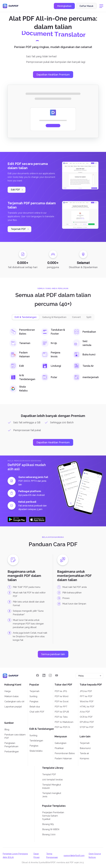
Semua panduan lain (53, 654)
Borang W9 (48, 824)
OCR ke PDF (86, 717)
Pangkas (34, 701)
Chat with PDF (37, 712)
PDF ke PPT (61, 707)
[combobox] (89, 676)
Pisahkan (59, 748)
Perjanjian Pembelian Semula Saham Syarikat (53, 816)
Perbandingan (12, 752)
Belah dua (35, 707)
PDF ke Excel (62, 701)
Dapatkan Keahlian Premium (53, 75)
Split (89, 317)
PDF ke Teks (61, 717)
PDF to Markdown (64, 722)
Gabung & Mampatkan (54, 317)
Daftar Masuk (86, 6)
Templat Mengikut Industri (52, 786)
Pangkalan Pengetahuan (11, 745)
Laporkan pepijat (13, 707)
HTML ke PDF (87, 707)
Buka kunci (85, 748)
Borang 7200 (49, 835)
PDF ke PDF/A (62, 727)
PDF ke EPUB (62, 712)
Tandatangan (36, 741)
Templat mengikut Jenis (52, 795)
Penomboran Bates (65, 753)
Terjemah (34, 691)
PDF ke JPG (61, 691)
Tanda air (84, 753)
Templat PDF (49, 774)
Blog (7, 730)
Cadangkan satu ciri (14, 701)
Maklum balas (12, 696)
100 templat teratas (53, 780)
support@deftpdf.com (74, 856)
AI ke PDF (85, 712)
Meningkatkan (64, 6)
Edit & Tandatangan (26, 317)
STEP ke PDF (87, 727)
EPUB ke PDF (87, 722)
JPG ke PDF (86, 691)
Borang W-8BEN (51, 829)
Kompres (84, 758)
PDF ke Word (61, 696)
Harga (8, 691)
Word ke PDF (87, 701)
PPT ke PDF (86, 696)
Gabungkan (61, 743)
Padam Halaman (63, 758)
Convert (76, 317)
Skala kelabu (36, 751)
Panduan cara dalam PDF (15, 736)
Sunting (33, 696)
